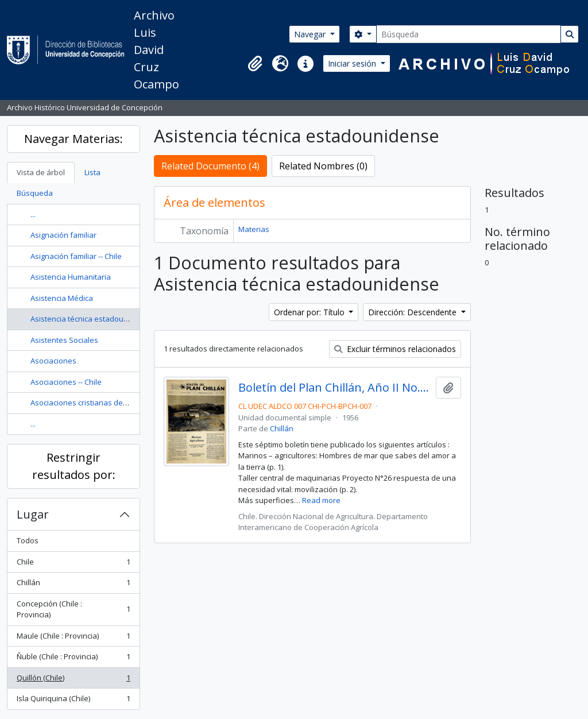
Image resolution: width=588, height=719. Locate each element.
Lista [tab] (92, 172)
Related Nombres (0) (323, 166)
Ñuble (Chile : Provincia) (73, 659)
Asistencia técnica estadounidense (91, 319)
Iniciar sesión (353, 63)
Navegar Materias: (73, 139)
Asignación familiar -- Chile (76, 256)
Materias (254, 229)
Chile (73, 564)
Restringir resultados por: (74, 466)
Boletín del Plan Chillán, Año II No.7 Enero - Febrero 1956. (335, 388)
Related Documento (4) (210, 166)
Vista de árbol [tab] (41, 172)
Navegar (311, 34)
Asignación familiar (63, 235)
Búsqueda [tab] (35, 193)
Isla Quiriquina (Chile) (73, 701)
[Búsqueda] (469, 34)
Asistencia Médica (62, 298)
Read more (321, 500)
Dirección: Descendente (413, 312)
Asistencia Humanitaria (71, 277)
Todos (28, 540)
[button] (255, 64)
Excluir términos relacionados (395, 349)
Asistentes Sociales (64, 340)
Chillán (73, 585)
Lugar (33, 514)
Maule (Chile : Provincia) (73, 638)
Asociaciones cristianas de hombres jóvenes (108, 403)
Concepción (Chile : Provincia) (73, 609)
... (33, 214)
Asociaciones (53, 361)
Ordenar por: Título (310, 312)
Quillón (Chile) (73, 680)
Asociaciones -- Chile (66, 382)
